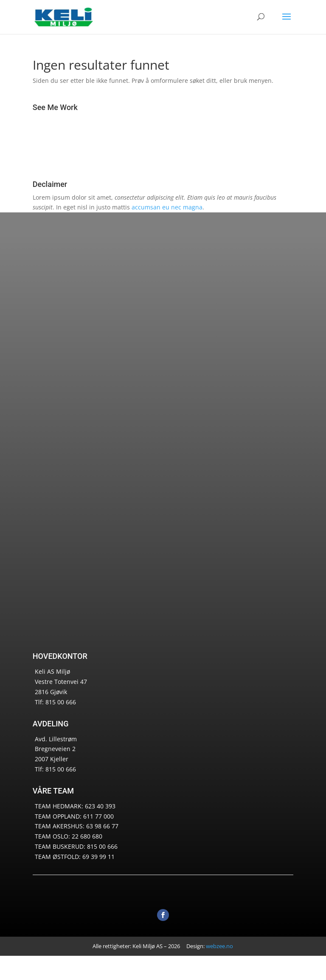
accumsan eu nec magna (167, 207)
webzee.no (219, 946)
